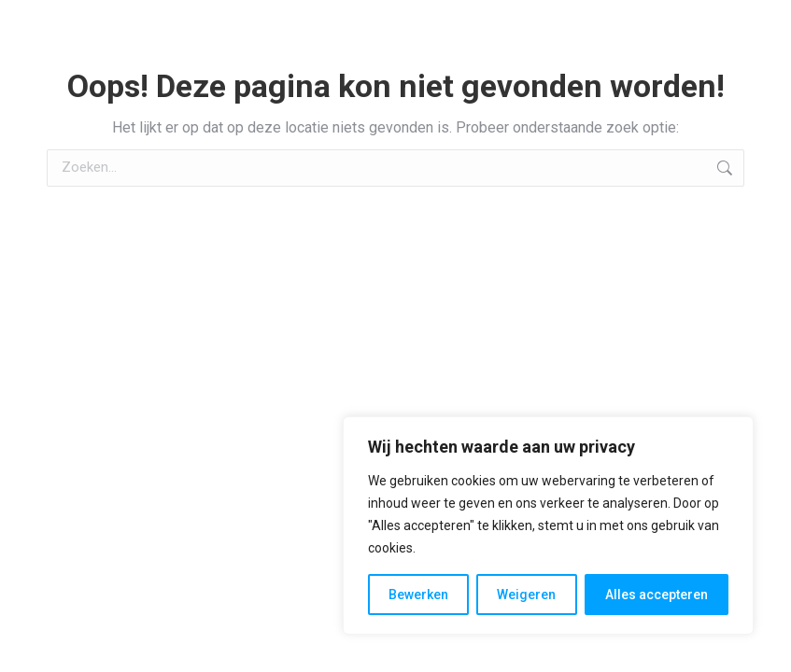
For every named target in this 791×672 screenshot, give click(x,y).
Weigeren (526, 595)
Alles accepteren (657, 595)
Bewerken (418, 595)
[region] (548, 525)
